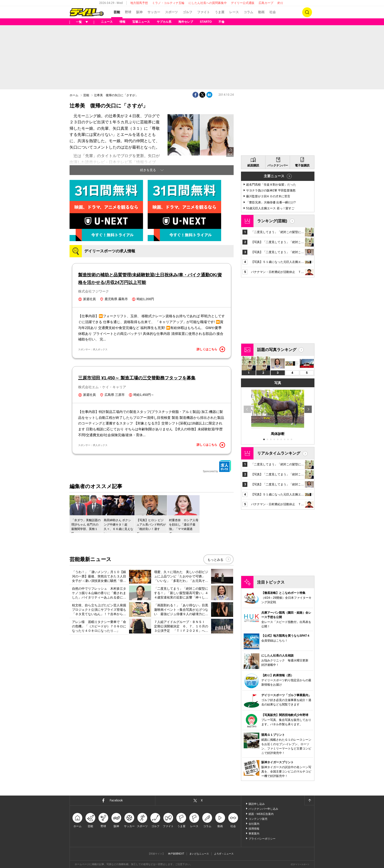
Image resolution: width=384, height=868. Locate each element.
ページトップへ (309, 800)
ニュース (107, 22)
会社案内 (254, 824)
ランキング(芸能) (272, 221)
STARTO (206, 22)
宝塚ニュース (141, 22)
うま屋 (220, 12)
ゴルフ (187, 12)
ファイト (204, 12)
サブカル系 (164, 22)
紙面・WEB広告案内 (261, 814)
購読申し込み (257, 804)
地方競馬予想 (139, 3)
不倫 (221, 22)
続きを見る (148, 170)
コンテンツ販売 (258, 819)
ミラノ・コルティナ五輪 (168, 3)
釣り (280, 3)
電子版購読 (302, 165)
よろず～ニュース (224, 854)
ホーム (74, 95)
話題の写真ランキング (277, 350)
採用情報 (254, 829)
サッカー (154, 12)
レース (234, 12)
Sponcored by (217, 466)
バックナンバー (278, 165)
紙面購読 (253, 165)
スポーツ (171, 12)
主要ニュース (274, 176)
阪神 (139, 12)
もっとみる (215, 560)
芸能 (117, 12)
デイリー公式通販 (243, 3)
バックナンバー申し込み (263, 809)
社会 (273, 12)
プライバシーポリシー (262, 839)
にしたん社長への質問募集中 (208, 3)
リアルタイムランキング (279, 453)
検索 (307, 12)
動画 (261, 12)
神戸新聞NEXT (176, 854)
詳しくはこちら (211, 349)
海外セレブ (186, 22)
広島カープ (266, 3)
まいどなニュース (199, 854)
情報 (122, 22)
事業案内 (254, 833)
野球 (128, 12)
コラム (248, 12)
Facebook (116, 800)
